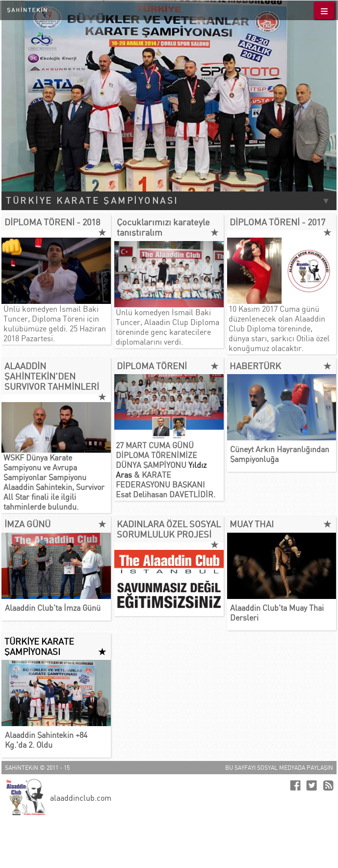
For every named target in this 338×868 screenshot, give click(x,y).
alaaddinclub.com (81, 798)
